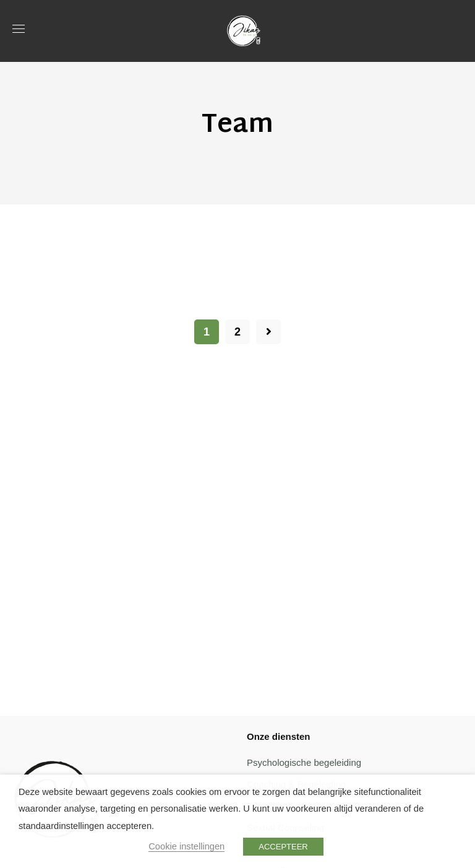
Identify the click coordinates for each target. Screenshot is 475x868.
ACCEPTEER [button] (283, 847)
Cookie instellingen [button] (186, 846)
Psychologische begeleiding (304, 762)
